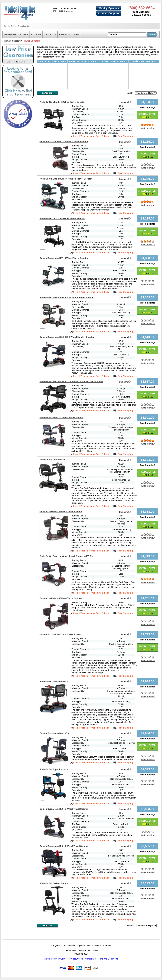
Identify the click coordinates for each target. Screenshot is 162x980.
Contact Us (90, 959)
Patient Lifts (65, 34)
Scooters (24, 34)
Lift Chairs (36, 34)
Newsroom (78, 959)
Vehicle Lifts (50, 34)
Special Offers (10, 26)
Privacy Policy (65, 959)
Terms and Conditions (108, 959)
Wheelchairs (10, 34)
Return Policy (50, 959)
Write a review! (148, 128)
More (76, 34)
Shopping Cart (24, 26)
